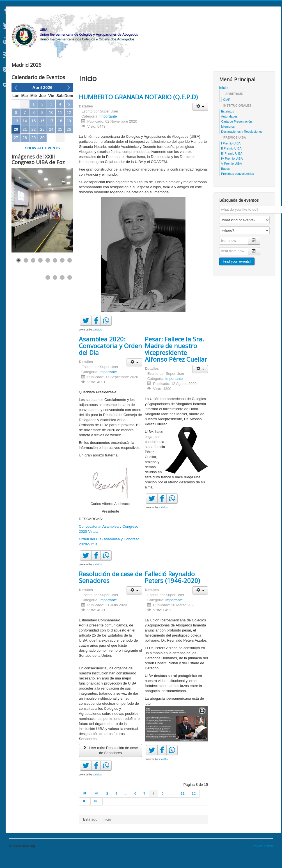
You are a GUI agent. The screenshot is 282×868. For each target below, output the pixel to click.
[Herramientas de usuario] (200, 118)
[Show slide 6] (55, 272)
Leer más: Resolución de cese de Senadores (111, 762)
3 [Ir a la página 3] (107, 805)
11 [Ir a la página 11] (183, 805)
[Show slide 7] (62, 272)
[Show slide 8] (70, 272)
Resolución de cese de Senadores (110, 588)
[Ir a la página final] (97, 813)
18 (60, 132)
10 (51, 124)
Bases (225, 180)
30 (42, 149)
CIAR (227, 111)
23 (42, 141)
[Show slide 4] (40, 272)
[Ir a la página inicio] (85, 805)
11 (60, 124)
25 (60, 141)
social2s (97, 341)
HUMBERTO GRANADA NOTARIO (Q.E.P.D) (138, 108)
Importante (108, 128)
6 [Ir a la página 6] (135, 805)
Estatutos (228, 123)
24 (51, 141)
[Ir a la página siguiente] (85, 813)
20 (16, 141)
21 (25, 141)
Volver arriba (263, 857)
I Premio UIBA (231, 155)
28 (25, 149)
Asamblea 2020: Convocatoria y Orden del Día (110, 357)
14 (25, 132)
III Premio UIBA (232, 165)
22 (34, 141)
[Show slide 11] (62, 289)
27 (16, 149)
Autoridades (229, 128)
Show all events (42, 159)
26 (69, 141)
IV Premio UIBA (232, 170)
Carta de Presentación (236, 133)
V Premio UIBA (231, 175)
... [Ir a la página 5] (126, 805)
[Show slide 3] (33, 272)
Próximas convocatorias (238, 185)
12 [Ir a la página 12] (194, 805)
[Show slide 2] (26, 272)
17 (51, 132)
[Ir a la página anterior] (97, 805)
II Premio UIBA (231, 160)
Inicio (223, 99)
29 (34, 149)
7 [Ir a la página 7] (144, 805)
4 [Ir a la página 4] (116, 805)
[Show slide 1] (19, 272)
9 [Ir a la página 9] (163, 805)
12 (69, 124)
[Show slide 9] (48, 289)
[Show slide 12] (70, 289)
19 (69, 132)
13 (16, 132)
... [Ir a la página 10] (172, 805)
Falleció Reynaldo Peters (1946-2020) (172, 588)
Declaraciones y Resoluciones (242, 143)
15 (34, 132)
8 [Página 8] (153, 805)
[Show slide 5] (48, 272)
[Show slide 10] (55, 289)
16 (42, 132)
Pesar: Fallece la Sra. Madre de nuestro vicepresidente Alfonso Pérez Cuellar (176, 360)
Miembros (228, 138)
